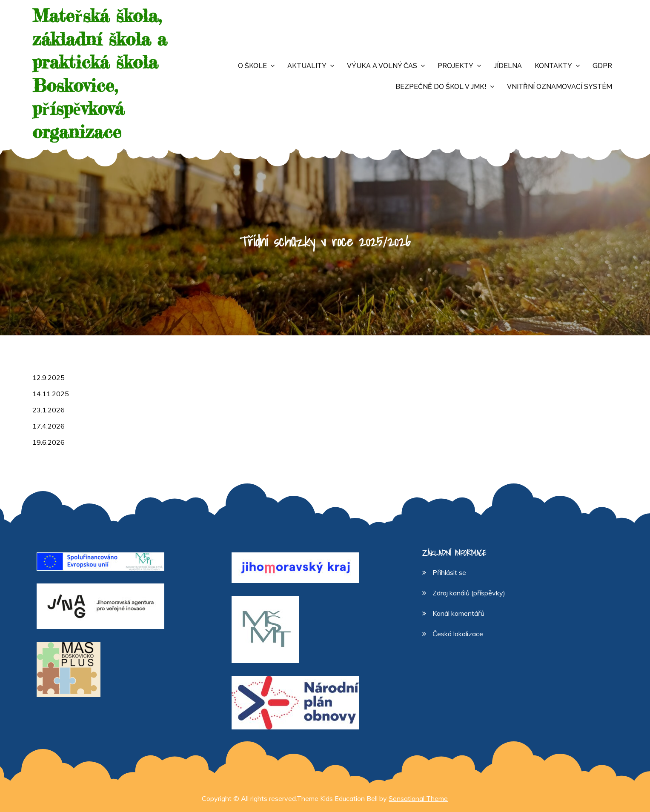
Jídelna (508, 66)
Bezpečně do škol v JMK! (441, 87)
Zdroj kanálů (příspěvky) (469, 593)
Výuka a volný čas (382, 66)
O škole (252, 66)
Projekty (455, 66)
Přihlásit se (449, 572)
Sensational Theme (418, 798)
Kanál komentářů (458, 613)
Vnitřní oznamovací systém (560, 87)
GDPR (602, 66)
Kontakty (553, 66)
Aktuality (307, 66)
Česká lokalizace (458, 634)
